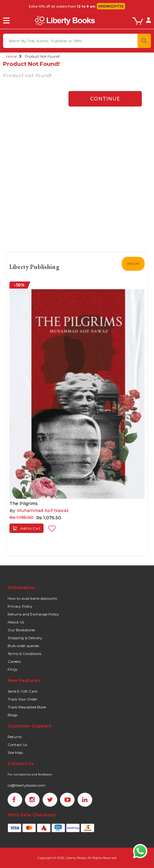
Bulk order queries (23, 646)
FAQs (12, 669)
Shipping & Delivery (25, 638)
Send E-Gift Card (22, 691)
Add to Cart (26, 528)
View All (133, 264)
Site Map (15, 753)
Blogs (12, 715)
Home (11, 56)
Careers (14, 661)
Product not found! (42, 56)
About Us (16, 622)
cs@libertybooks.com (26, 785)
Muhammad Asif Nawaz (43, 510)
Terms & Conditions (24, 654)
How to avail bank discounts (32, 598)
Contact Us (17, 745)
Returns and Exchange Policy (33, 614)
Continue (105, 99)
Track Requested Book (27, 707)
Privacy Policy (20, 606)
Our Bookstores (21, 630)
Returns (15, 737)
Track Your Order (23, 699)
